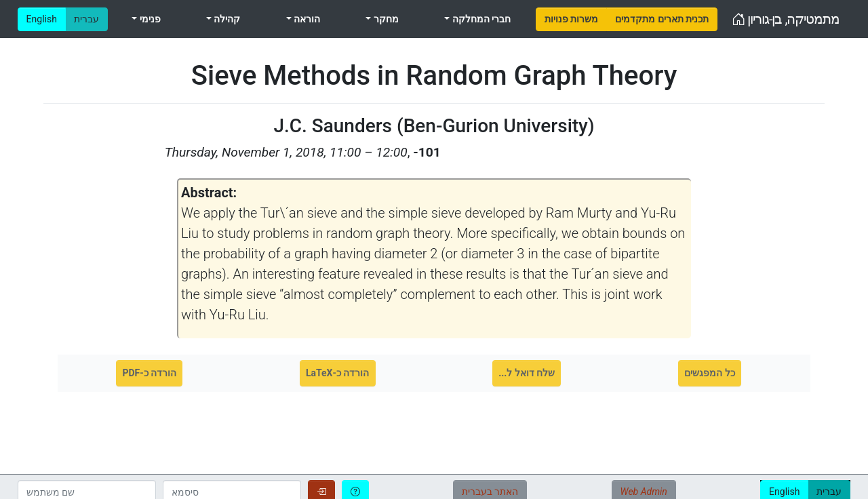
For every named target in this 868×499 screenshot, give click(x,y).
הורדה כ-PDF (149, 373)
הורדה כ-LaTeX (338, 373)
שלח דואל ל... (527, 373)
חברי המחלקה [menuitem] (480, 19)
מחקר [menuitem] (384, 19)
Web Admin (644, 492)
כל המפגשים (709, 373)
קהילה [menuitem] (226, 19)
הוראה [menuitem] (306, 19)
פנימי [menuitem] (149, 19)
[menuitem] (571, 19)
